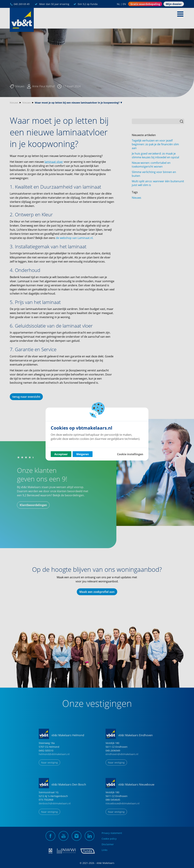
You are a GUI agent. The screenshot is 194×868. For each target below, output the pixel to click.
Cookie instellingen (130, 454)
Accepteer (61, 454)
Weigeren (83, 454)
